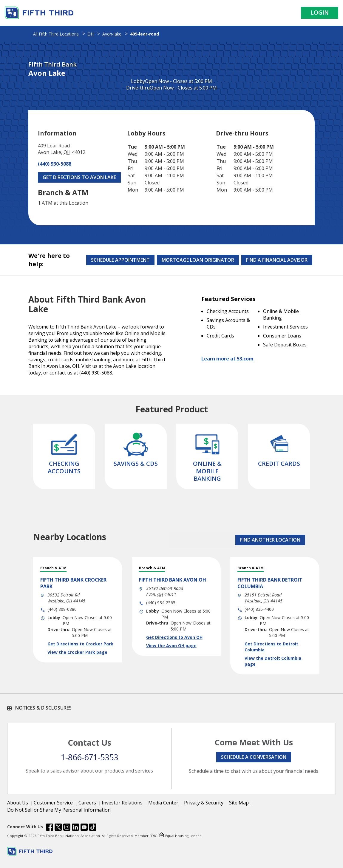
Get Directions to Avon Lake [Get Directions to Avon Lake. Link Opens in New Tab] (79, 177)
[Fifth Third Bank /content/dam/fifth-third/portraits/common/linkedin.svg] (75, 828)
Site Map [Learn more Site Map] (239, 803)
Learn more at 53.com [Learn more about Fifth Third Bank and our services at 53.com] (227, 359)
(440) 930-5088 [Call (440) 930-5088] (55, 164)
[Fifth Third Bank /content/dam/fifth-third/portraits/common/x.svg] (58, 828)
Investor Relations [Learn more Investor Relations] (122, 803)
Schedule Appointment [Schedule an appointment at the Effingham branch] (120, 260)
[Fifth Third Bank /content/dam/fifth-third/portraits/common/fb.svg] (50, 828)
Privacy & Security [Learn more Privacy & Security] (204, 803)
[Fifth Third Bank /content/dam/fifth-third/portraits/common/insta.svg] (67, 828)
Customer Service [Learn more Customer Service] (53, 803)
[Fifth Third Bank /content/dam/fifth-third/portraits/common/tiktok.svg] (93, 828)
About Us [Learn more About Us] (18, 803)
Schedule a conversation (254, 757)
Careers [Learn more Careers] (87, 803)
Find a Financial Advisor (277, 260)
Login (320, 13)
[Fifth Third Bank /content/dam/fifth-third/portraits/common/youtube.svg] (84, 828)
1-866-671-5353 (89, 757)
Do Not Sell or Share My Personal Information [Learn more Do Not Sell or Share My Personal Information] (59, 810)
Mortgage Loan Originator (198, 260)
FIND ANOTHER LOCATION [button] (270, 540)
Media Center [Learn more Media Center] (163, 803)
